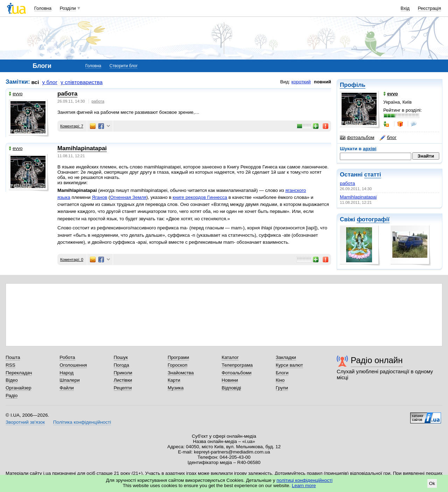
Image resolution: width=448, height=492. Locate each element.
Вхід (405, 8)
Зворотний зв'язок (25, 422)
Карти (174, 380)
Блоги (282, 373)
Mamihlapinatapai (358, 197)
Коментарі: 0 (72, 259)
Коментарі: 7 (72, 126)
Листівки (123, 380)
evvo (16, 94)
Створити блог (124, 66)
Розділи (68, 8)
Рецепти (123, 388)
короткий (301, 82)
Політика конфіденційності (82, 422)
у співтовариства (82, 82)
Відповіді (231, 388)
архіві (370, 149)
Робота (67, 357)
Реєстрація (429, 8)
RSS (10, 365)
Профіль (353, 85)
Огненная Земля (128, 197)
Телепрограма (237, 365)
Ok (432, 483)
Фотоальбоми (236, 373)
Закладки (286, 357)
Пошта (13, 357)
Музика (176, 388)
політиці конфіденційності (304, 480)
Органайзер (18, 388)
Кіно (280, 380)
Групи (282, 388)
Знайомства (181, 373)
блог (388, 138)
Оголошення (73, 365)
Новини (230, 380)
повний (323, 82)
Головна (43, 8)
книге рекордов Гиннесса (200, 197)
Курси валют (289, 365)
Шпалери (69, 380)
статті (373, 175)
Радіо (12, 396)
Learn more (304, 486)
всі (35, 82)
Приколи (123, 373)
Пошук (121, 357)
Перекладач (19, 373)
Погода (121, 365)
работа (347, 183)
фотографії (373, 219)
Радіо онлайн (377, 360)
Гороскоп (177, 365)
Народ (66, 373)
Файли (67, 388)
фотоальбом (357, 138)
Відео (12, 380)
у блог (50, 82)
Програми (178, 357)
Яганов (99, 197)
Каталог (230, 357)
